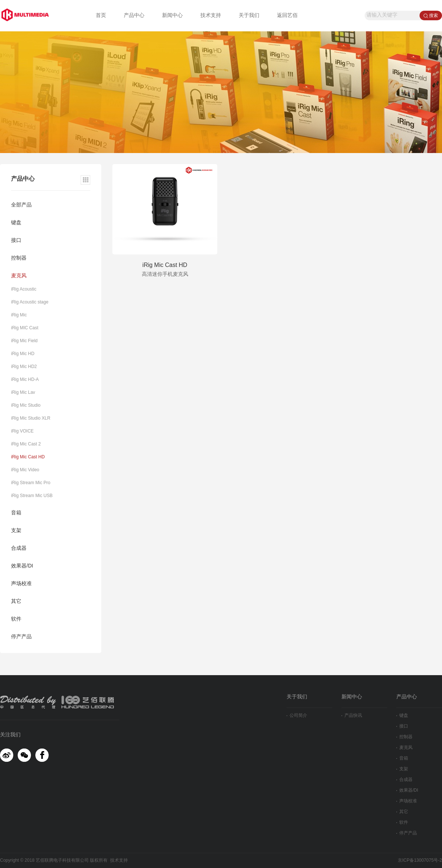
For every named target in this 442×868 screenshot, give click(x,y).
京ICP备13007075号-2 (420, 860)
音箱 (16, 513)
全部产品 (21, 205)
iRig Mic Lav (23, 393)
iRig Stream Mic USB (32, 496)
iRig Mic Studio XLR (31, 418)
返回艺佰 (287, 16)
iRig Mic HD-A (25, 380)
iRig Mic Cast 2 (26, 444)
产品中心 (134, 16)
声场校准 (21, 584)
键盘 (16, 223)
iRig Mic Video (25, 470)
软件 (16, 619)
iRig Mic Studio (26, 405)
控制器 (19, 258)
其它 (16, 602)
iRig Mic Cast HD (28, 457)
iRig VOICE (22, 431)
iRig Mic (19, 315)
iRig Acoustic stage (30, 302)
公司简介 (297, 716)
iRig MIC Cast (25, 328)
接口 (16, 241)
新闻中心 (172, 16)
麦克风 (19, 276)
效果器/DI (22, 566)
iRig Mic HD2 (24, 367)
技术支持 (211, 16)
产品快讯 (352, 716)
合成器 (19, 548)
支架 (16, 531)
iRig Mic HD (23, 354)
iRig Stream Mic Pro (31, 483)
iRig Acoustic (24, 289)
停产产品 (21, 637)
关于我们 (249, 16)
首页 (101, 16)
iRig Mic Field (24, 341)
